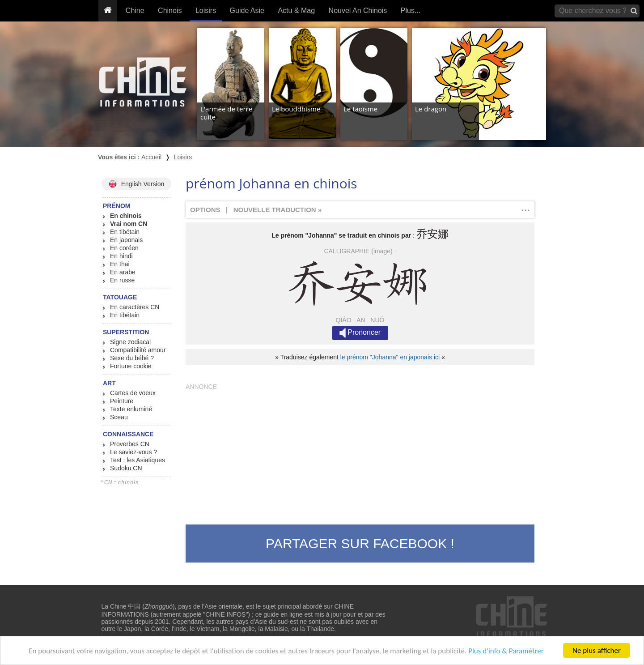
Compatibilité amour (138, 350)
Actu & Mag (296, 11)
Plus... (411, 11)
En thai (120, 264)
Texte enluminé (131, 409)
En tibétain (125, 232)
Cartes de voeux (133, 393)
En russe (122, 280)
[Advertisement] (360, 453)
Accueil (151, 157)
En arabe (123, 272)
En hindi (121, 256)
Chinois (170, 11)
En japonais (126, 240)
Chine (135, 11)
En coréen (124, 248)
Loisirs (206, 11)
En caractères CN (135, 307)
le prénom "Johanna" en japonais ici (390, 357)
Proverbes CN (130, 444)
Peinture (122, 401)
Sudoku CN (126, 468)
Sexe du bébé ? (132, 358)
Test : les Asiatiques (138, 460)
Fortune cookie (131, 366)
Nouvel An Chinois (358, 11)
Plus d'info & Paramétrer (506, 651)
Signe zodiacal (130, 342)
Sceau (119, 417)
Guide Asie (247, 11)
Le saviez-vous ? (133, 452)
